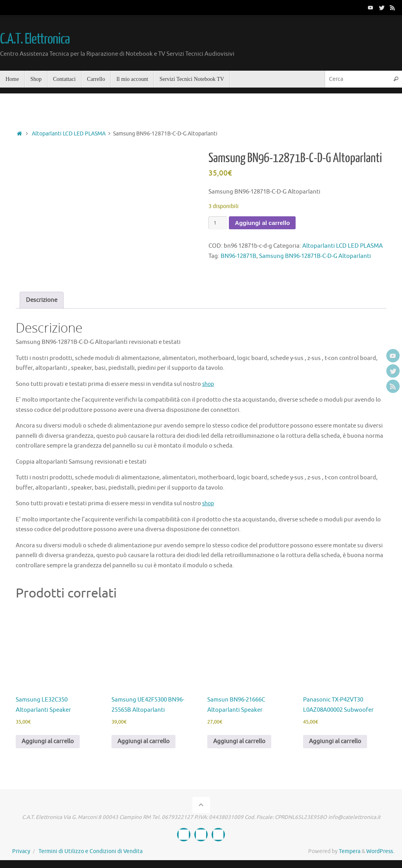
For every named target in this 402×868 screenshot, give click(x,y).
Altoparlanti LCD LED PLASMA (69, 134)
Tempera (350, 851)
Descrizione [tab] (42, 300)
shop (209, 384)
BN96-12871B (238, 256)
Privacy (21, 851)
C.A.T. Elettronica (35, 39)
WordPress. (380, 851)
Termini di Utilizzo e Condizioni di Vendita (90, 851)
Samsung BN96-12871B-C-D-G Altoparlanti (315, 256)
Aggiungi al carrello (262, 223)
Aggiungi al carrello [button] (48, 741)
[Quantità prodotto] (218, 223)
